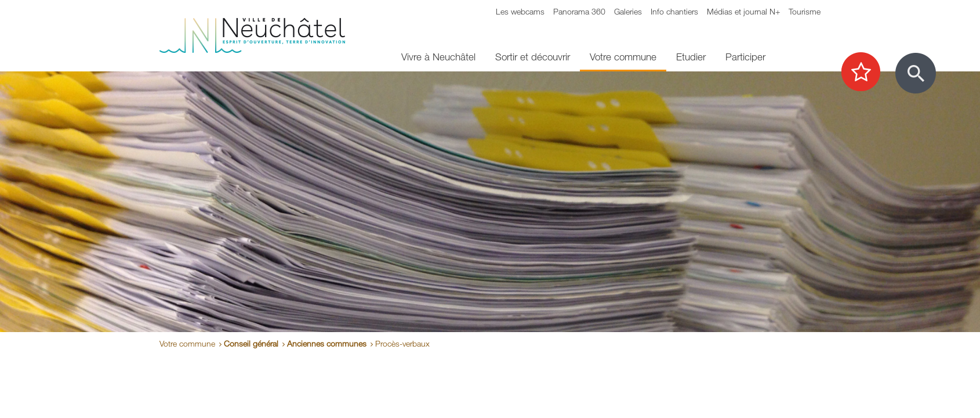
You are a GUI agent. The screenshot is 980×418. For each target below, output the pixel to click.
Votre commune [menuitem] (623, 57)
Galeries (628, 11)
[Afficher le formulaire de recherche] (916, 73)
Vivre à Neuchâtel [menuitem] (438, 57)
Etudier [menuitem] (691, 57)
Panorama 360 (579, 11)
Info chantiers (674, 11)
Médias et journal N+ (743, 11)
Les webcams (520, 11)
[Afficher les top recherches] (867, 73)
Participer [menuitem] (745, 57)
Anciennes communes (327, 343)
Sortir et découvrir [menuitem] (533, 57)
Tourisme (805, 11)
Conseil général (251, 343)
